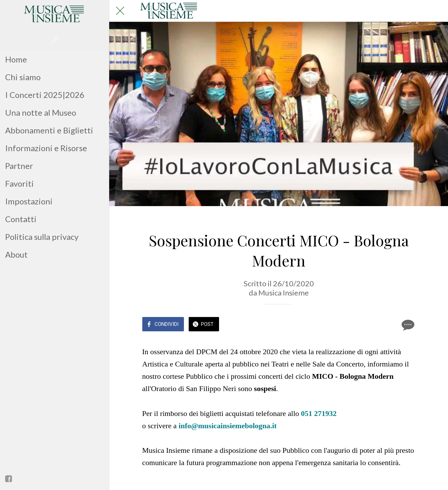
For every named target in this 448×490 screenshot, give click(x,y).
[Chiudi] (120, 11)
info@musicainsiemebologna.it (228, 426)
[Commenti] (407, 325)
